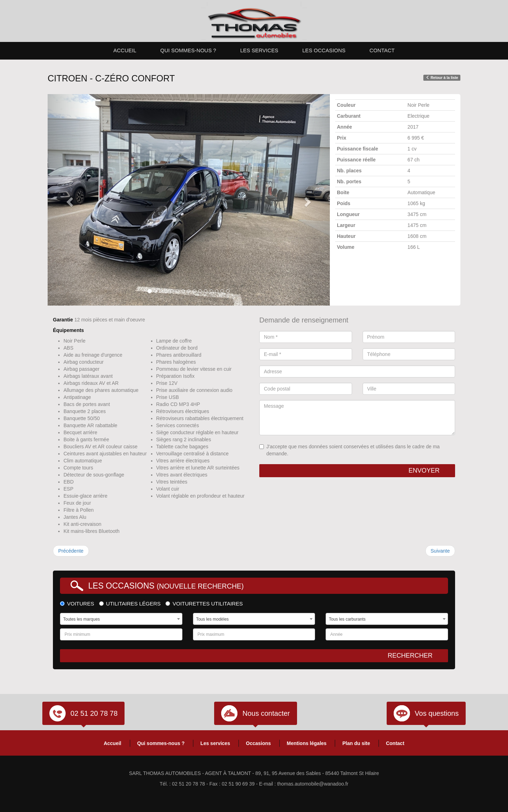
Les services (259, 50)
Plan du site (356, 743)
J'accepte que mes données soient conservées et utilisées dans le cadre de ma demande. (349, 450)
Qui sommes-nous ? (188, 50)
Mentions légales (307, 743)
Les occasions (324, 50)
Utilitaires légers (130, 604)
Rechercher (414, 655)
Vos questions (437, 713)
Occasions (258, 743)
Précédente (71, 551)
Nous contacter (266, 713)
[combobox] (121, 619)
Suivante (440, 551)
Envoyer (428, 470)
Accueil (125, 50)
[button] (69, 200)
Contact (382, 50)
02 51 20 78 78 (94, 713)
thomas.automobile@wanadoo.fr (313, 784)
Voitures (77, 604)
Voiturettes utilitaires (204, 604)
